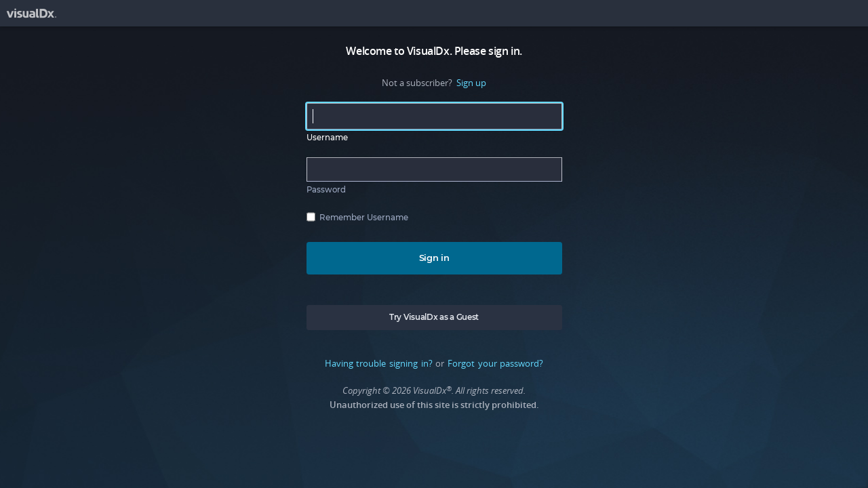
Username (327, 138)
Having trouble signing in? (379, 363)
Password (326, 190)
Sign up (471, 83)
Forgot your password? (495, 363)
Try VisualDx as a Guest (434, 317)
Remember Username (364, 218)
